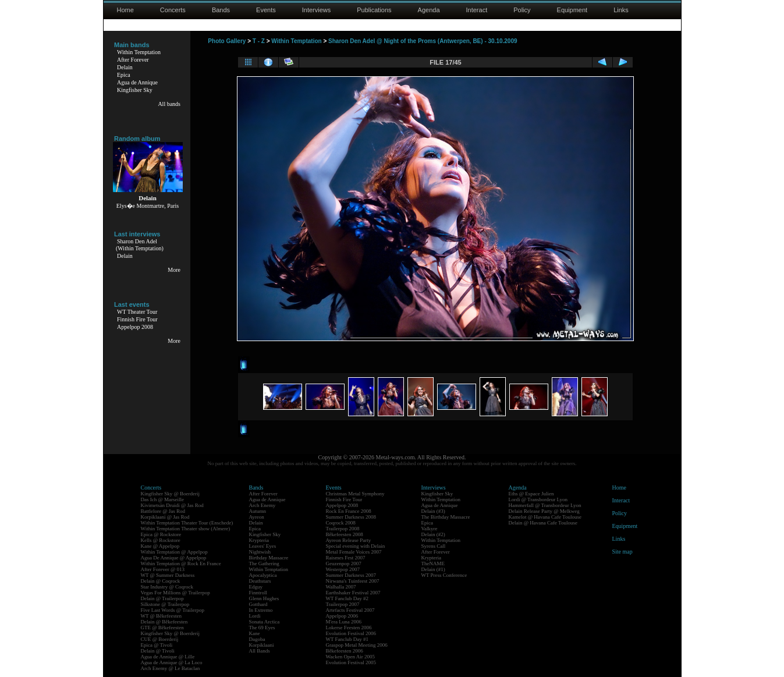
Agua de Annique (137, 82)
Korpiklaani (262, 645)
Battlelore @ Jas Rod (163, 511)
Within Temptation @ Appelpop (174, 552)
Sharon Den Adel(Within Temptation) (140, 245)
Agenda (429, 10)
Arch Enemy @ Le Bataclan (171, 668)
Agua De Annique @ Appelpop (174, 558)
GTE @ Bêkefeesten (162, 628)
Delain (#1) (433, 569)
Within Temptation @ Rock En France (181, 563)
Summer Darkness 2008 (351, 517)
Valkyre (430, 529)
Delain (125, 67)
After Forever (133, 60)
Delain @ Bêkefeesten (164, 622)
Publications (374, 10)
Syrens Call (434, 546)
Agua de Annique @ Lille (168, 657)
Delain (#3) (433, 511)
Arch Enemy (262, 505)
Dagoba (257, 639)
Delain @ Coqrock (161, 581)
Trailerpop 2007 (343, 604)
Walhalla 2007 (341, 587)
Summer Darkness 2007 (351, 575)
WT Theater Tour (137, 312)
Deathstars (260, 581)
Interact (477, 10)
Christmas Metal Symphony (355, 494)
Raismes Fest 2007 (346, 558)
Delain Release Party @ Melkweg (544, 511)
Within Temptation (139, 52)
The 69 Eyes (262, 628)
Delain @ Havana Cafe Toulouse (543, 523)
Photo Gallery (227, 41)
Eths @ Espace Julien (531, 494)
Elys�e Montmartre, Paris (148, 206)
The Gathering (264, 563)
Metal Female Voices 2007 (354, 552)
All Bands (260, 651)
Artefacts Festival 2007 (350, 610)
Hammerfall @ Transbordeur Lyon (545, 505)
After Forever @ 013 (163, 569)
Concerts (173, 10)
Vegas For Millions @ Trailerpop (175, 593)
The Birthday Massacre (446, 517)
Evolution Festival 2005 (351, 662)
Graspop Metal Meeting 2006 (357, 645)
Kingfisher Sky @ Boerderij (171, 494)
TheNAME (433, 563)
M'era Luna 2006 (344, 622)
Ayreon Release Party (349, 540)
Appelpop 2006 (342, 616)
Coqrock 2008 (341, 523)
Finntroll (258, 593)
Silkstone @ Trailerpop (165, 604)
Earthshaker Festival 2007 (353, 593)
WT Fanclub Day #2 (347, 598)
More (174, 270)
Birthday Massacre (269, 558)
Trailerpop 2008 (343, 529)
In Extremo (261, 610)
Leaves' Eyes (263, 546)
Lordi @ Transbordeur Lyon (538, 499)
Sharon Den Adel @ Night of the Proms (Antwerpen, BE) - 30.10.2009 (423, 41)
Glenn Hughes (264, 598)
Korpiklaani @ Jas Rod (165, 517)
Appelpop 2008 (135, 327)
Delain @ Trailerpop (162, 598)
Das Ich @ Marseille (163, 499)
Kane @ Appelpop (160, 546)
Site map (622, 552)
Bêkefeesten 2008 (345, 534)
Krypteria (259, 540)
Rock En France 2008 (349, 511)
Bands (221, 10)
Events (266, 10)
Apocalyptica (263, 575)
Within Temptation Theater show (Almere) (186, 529)
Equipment (572, 10)
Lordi (255, 616)
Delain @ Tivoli (158, 651)
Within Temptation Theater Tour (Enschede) (187, 523)
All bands (169, 104)
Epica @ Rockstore (161, 534)
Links (621, 10)
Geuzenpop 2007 (344, 563)
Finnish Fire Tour (137, 319)
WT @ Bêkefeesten (162, 616)
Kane (255, 633)
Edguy (256, 587)
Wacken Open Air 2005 (351, 657)
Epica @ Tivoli (157, 645)
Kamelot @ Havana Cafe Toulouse (545, 517)
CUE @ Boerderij (160, 639)
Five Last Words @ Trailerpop (173, 610)
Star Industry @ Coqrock (167, 587)
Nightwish (260, 552)
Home (125, 10)
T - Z (259, 41)
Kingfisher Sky (135, 90)
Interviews (317, 10)
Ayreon (257, 517)
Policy (522, 10)
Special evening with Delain (356, 546)
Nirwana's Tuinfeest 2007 (353, 581)
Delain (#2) (433, 534)
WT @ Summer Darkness (168, 575)
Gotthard (258, 604)
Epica (124, 75)
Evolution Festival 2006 (351, 633)
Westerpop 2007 (343, 569)
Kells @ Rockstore (161, 540)
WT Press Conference (444, 575)
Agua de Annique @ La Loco (172, 662)
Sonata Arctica (265, 622)
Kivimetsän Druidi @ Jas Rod (172, 505)
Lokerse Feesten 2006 (349, 628)
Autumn (258, 511)
